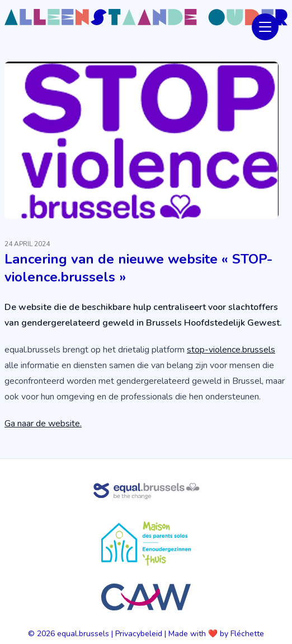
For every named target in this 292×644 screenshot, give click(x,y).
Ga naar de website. (43, 424)
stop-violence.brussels (231, 350)
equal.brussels (83, 634)
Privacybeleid (139, 634)
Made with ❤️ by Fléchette (216, 634)
